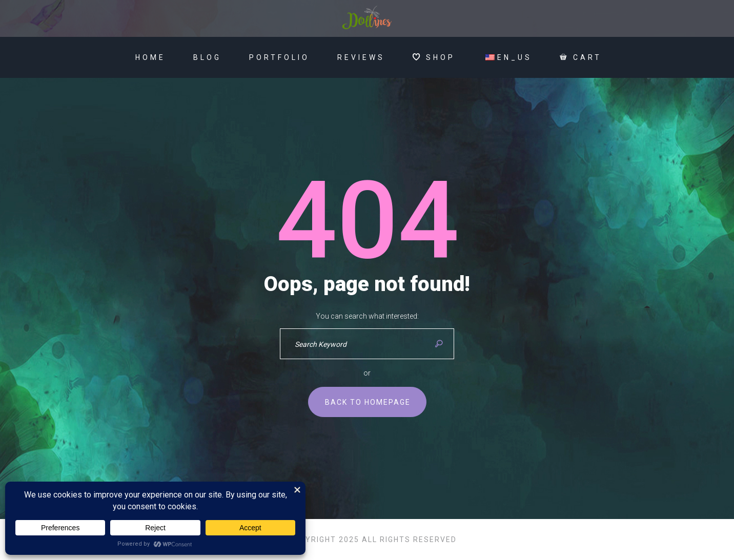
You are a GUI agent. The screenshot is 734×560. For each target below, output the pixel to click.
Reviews (361, 57)
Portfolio (279, 57)
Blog (207, 57)
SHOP (434, 57)
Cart (581, 57)
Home (150, 57)
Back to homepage (368, 402)
